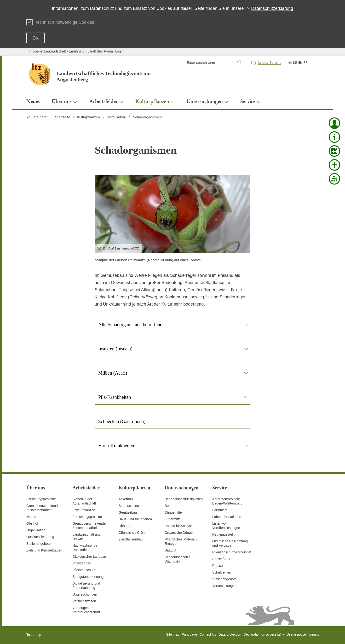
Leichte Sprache (270, 63)
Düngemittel (174, 512)
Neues (31, 517)
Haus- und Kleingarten (135, 519)
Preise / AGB (222, 559)
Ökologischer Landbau (89, 557)
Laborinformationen (227, 517)
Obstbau (125, 526)
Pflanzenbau (82, 563)
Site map (173, 634)
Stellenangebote (38, 544)
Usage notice (296, 634)
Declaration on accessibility (264, 634)
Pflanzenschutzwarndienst (232, 552)
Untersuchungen (85, 594)
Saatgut (170, 550)
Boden (169, 506)
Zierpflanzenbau (131, 539)
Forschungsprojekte (41, 499)
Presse (218, 566)
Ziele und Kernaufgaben (44, 550)
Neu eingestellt (223, 534)
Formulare (220, 510)
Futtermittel (173, 519)
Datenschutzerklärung (272, 8)
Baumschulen (129, 506)
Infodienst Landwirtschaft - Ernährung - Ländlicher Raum (71, 51)
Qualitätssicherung (40, 537)
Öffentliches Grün (132, 533)
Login (119, 51)
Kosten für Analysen (180, 526)
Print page (190, 634)
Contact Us (208, 634)
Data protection (230, 634)
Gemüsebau (128, 512)
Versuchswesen (84, 601)
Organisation (36, 530)
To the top (34, 635)
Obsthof (32, 523)
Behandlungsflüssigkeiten (184, 499)
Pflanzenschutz (84, 570)
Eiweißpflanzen (84, 510)
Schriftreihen (222, 572)
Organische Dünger (179, 533)
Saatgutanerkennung (88, 577)
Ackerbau (126, 499)
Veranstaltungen (224, 586)
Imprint (313, 634)
